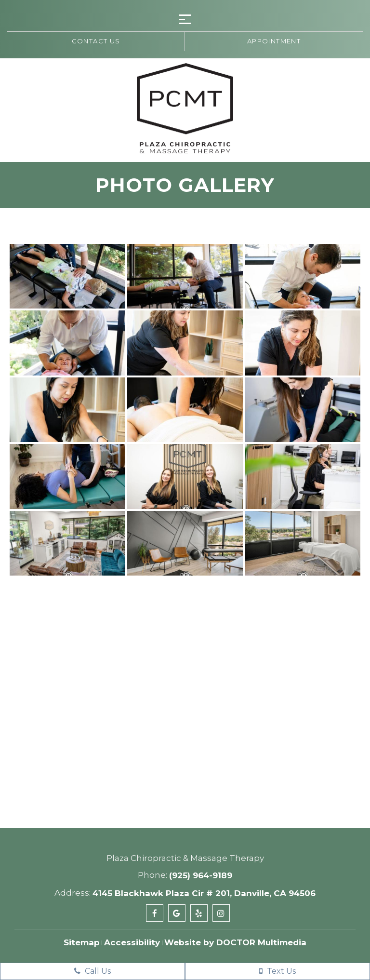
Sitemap (82, 942)
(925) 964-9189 (201, 875)
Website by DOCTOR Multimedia (235, 942)
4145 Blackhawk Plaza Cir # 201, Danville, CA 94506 (204, 893)
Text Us (277, 971)
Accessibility (132, 942)
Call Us (92, 971)
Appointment (274, 41)
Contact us (96, 41)
